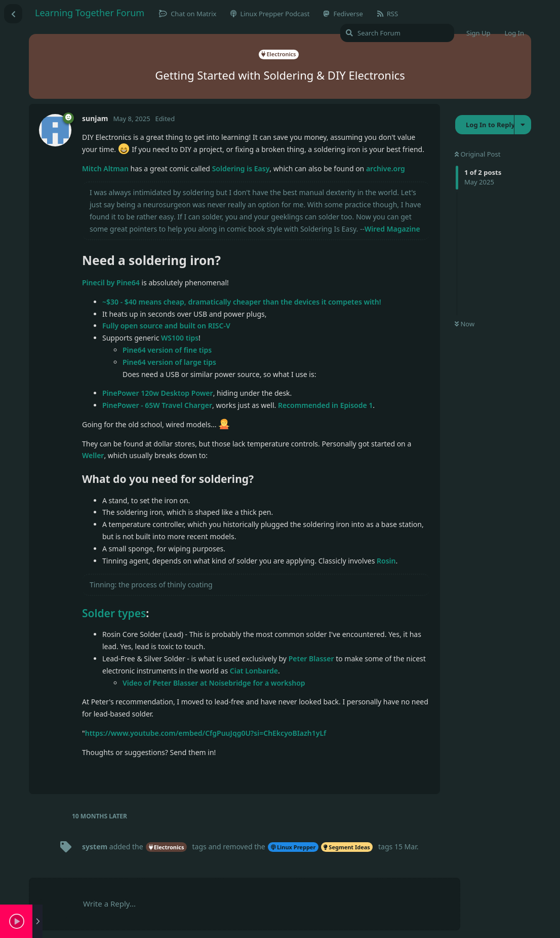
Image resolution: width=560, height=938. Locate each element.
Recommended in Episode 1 (325, 405)
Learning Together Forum (90, 13)
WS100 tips (180, 338)
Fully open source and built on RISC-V (166, 326)
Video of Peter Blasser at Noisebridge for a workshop (214, 683)
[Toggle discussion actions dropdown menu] (523, 125)
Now (465, 324)
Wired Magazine (392, 229)
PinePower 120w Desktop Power (158, 393)
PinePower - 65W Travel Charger (157, 405)
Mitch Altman (105, 168)
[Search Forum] (397, 33)
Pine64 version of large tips (169, 362)
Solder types (114, 613)
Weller (93, 455)
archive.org (386, 168)
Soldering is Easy (241, 168)
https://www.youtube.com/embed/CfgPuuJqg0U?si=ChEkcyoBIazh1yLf (206, 733)
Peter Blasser (311, 659)
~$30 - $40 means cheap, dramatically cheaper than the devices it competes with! (242, 302)
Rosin (386, 561)
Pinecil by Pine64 (111, 283)
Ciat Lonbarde (254, 671)
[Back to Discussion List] (13, 14)
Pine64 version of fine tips (167, 350)
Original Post (477, 154)
